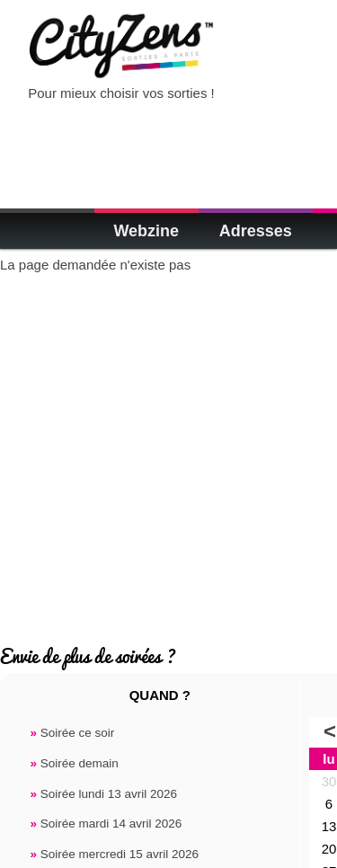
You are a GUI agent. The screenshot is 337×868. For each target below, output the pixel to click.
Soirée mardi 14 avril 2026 (106, 824)
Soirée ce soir (72, 733)
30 (329, 781)
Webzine (146, 231)
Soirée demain (74, 763)
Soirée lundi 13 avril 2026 (103, 794)
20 (329, 849)
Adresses (256, 231)
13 (329, 826)
